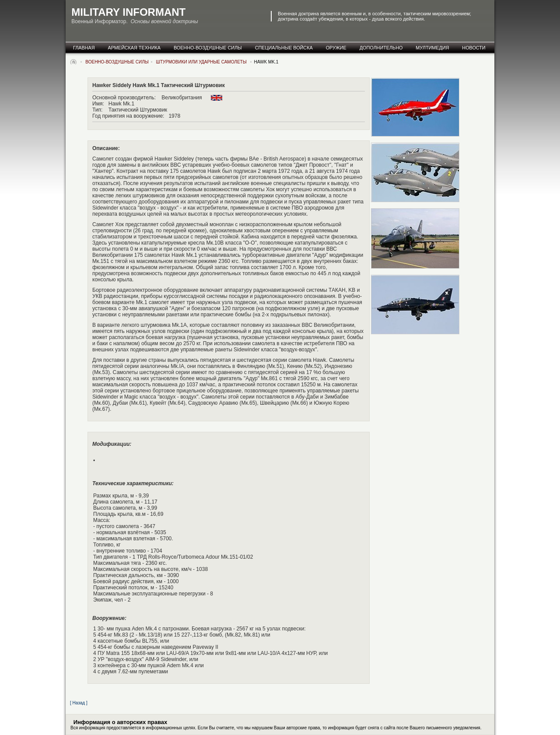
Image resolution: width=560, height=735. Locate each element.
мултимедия (432, 48)
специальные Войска (284, 48)
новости (474, 48)
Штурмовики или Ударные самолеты (202, 62)
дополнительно (381, 48)
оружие (336, 48)
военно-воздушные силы (208, 48)
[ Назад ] (79, 703)
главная (84, 48)
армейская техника (134, 48)
